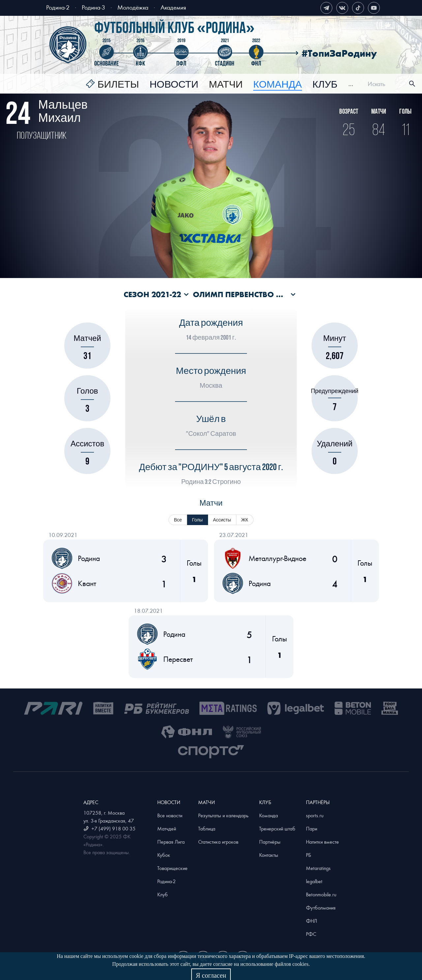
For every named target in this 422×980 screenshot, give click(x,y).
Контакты (269, 855)
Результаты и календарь (223, 815)
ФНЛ (312, 921)
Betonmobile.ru (321, 894)
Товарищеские (172, 868)
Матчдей (167, 828)
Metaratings (318, 868)
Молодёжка (133, 7)
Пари (312, 828)
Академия (173, 7)
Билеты (118, 85)
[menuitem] (112, 85)
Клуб (325, 85)
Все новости (170, 815)
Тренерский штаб (277, 828)
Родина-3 (93, 7)
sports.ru (315, 815)
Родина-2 (58, 7)
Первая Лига (171, 842)
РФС (311, 934)
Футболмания (321, 908)
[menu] (219, 84)
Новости (174, 85)
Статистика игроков (218, 842)
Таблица (207, 828)
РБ (309, 855)
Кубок (164, 855)
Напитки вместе (322, 842)
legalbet (314, 881)
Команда (269, 815)
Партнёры (270, 842)
